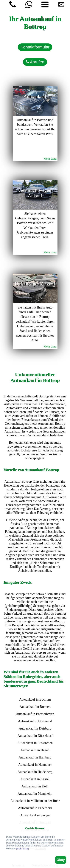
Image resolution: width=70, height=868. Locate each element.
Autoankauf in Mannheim (35, 794)
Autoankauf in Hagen (35, 750)
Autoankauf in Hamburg (35, 757)
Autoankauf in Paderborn (35, 808)
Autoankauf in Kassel (35, 779)
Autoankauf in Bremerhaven (35, 714)
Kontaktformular (35, 47)
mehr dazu (22, 849)
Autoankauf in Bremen (35, 707)
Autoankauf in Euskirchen (35, 743)
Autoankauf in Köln (35, 786)
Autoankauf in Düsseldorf (35, 736)
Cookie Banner (35, 828)
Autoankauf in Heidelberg (35, 772)
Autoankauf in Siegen (35, 815)
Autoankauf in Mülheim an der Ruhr (35, 801)
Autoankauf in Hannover (35, 765)
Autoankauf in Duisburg (35, 728)
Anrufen (35, 62)
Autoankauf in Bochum (35, 699)
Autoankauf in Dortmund (35, 721)
